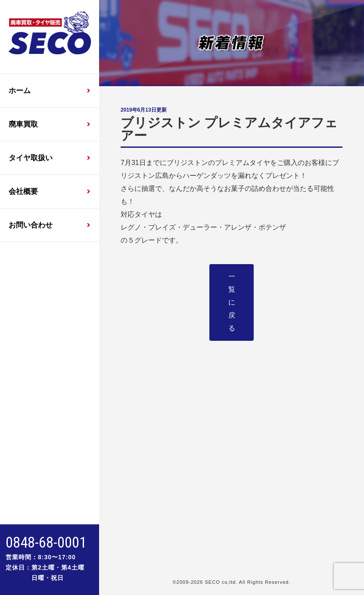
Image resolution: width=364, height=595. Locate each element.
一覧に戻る (232, 302)
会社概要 (23, 192)
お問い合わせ (31, 225)
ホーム (20, 91)
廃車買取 (23, 124)
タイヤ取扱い (31, 158)
